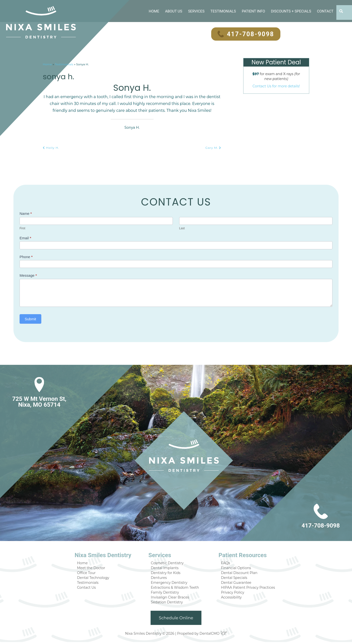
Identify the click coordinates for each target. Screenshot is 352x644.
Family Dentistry (166, 593)
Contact (325, 11)
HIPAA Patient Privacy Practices (245, 588)
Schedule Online (176, 620)
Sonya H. (63, 75)
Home (153, 11)
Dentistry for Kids (167, 573)
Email (25, 238)
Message (28, 275)
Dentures (161, 578)
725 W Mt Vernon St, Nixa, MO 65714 (39, 402)
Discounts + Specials (291, 11)
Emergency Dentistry (170, 583)
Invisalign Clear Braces (171, 599)
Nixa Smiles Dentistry (107, 555)
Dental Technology (97, 578)
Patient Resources (240, 555)
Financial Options (234, 568)
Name (26, 213)
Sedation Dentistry (168, 604)
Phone (26, 257)
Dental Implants (166, 568)
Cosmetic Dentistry (169, 563)
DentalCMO (211, 635)
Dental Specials (233, 578)
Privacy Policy (231, 593)
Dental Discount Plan (237, 573)
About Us (173, 11)
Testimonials (223, 11)
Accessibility (230, 599)
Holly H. (51, 147)
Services (196, 11)
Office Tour (91, 573)
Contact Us (91, 588)
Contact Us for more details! (276, 86)
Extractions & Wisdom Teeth (176, 588)
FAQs (225, 563)
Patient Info (253, 11)
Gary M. (214, 147)
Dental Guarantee (235, 583)
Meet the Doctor (95, 568)
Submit (30, 319)
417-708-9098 (245, 34)
